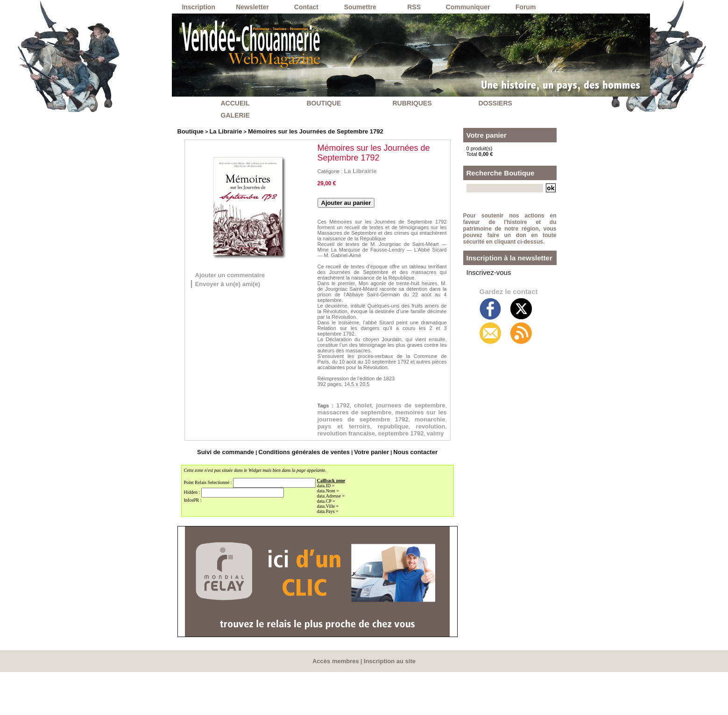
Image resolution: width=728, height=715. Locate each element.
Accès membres (338, 704)
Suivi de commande (238, 496)
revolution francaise (358, 467)
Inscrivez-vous (483, 293)
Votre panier (364, 496)
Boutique (189, 131)
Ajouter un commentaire (244, 275)
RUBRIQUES (412, 103)
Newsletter (252, 7)
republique (339, 457)
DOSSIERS (495, 103)
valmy (351, 477)
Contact (306, 7)
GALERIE (235, 115)
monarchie (339, 447)
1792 (350, 408)
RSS (414, 7)
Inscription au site (388, 704)
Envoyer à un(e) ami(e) (240, 285)
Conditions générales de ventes (306, 496)
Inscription (198, 7)
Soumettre (360, 7)
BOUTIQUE (324, 103)
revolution (425, 457)
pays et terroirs (407, 447)
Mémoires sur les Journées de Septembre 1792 (296, 131)
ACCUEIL (235, 103)
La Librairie (219, 131)
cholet (378, 408)
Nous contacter (401, 496)
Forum (526, 7)
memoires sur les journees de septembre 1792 (382, 432)
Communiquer (468, 7)
